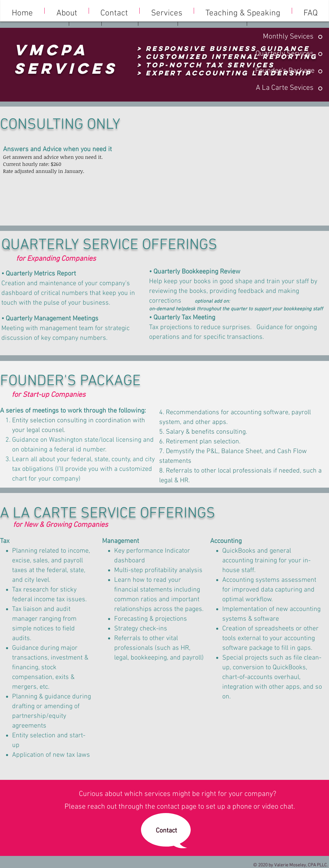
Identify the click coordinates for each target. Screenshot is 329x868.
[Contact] (166, 831)
